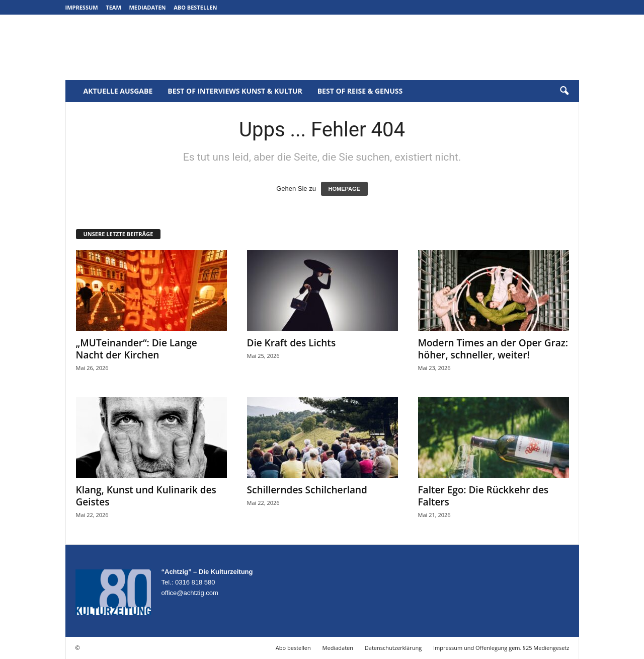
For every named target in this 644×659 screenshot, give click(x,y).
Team (113, 7)
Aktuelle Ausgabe (118, 91)
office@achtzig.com (190, 593)
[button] (564, 91)
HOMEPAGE (344, 189)
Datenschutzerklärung (393, 648)
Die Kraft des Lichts (292, 343)
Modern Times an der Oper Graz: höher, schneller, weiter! (493, 349)
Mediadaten (147, 7)
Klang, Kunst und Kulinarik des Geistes (146, 496)
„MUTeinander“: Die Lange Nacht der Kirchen (137, 349)
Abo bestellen (195, 7)
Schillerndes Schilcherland (307, 490)
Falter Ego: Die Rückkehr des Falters (484, 496)
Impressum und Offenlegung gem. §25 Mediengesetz (501, 648)
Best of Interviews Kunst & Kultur (235, 91)
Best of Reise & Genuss (360, 91)
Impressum (82, 7)
